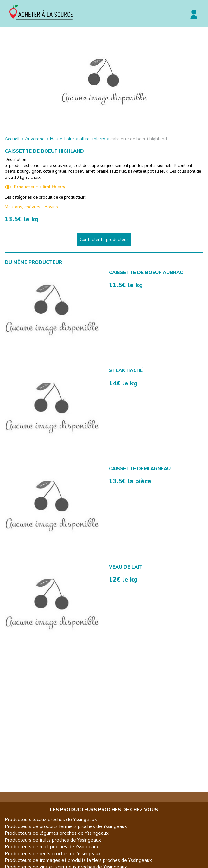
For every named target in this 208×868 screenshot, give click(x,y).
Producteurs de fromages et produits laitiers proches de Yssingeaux (78, 860)
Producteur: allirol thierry (35, 187)
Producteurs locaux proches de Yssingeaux (51, 820)
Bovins (51, 207)
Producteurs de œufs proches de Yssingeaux (53, 854)
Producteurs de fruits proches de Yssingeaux (53, 840)
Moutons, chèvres (22, 207)
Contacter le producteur (104, 239)
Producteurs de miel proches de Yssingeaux (52, 847)
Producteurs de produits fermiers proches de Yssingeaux (66, 826)
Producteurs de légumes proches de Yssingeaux (57, 833)
